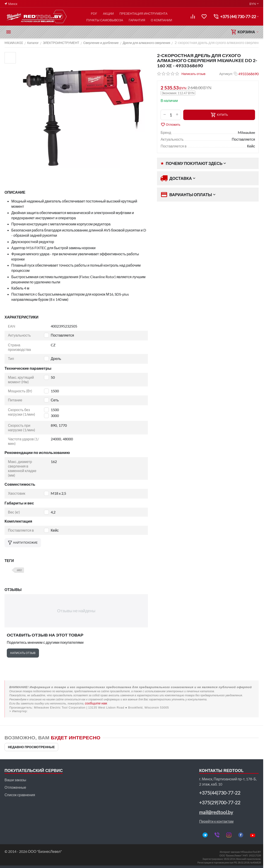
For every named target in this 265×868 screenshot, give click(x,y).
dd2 (19, 570)
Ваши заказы (15, 780)
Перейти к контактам (216, 821)
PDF (94, 13)
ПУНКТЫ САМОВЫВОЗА (105, 20)
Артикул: (226, 74)
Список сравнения (20, 795)
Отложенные (15, 787)
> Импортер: (18, 711)
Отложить (170, 125)
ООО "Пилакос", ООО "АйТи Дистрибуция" (132, 711)
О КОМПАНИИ (161, 20)
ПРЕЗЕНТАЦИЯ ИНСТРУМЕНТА (143, 13)
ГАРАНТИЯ (137, 20)
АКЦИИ (108, 13)
